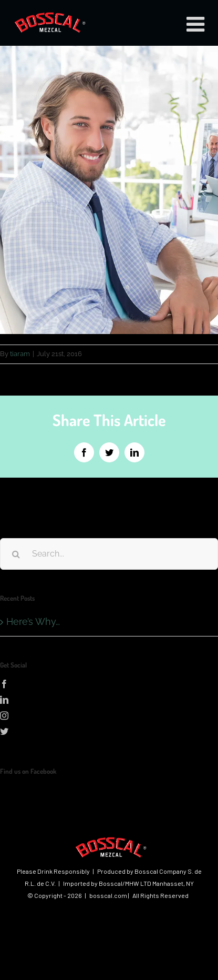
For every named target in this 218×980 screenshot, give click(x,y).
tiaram (20, 354)
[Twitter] (109, 731)
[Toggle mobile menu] (197, 24)
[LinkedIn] (109, 700)
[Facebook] (109, 684)
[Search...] (109, 554)
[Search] (16, 554)
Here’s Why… (33, 622)
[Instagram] (109, 715)
